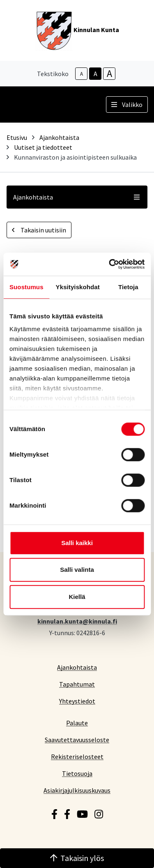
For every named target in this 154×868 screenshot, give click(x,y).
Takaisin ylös (77, 858)
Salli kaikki (77, 543)
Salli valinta (77, 570)
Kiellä (77, 597)
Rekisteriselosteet (77, 756)
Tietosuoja (77, 773)
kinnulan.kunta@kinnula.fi (77, 621)
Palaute (77, 723)
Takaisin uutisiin (39, 230)
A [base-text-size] (95, 74)
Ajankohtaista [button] (77, 197)
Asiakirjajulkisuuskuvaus (77, 790)
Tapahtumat (77, 684)
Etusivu (17, 137)
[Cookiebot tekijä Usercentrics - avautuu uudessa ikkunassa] (110, 264)
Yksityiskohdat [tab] (78, 287)
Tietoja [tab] (128, 287)
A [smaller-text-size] (82, 74)
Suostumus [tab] (26, 287)
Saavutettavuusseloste (77, 739)
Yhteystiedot (77, 701)
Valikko (127, 104)
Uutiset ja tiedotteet (43, 147)
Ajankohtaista (59, 137)
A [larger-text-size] (109, 74)
